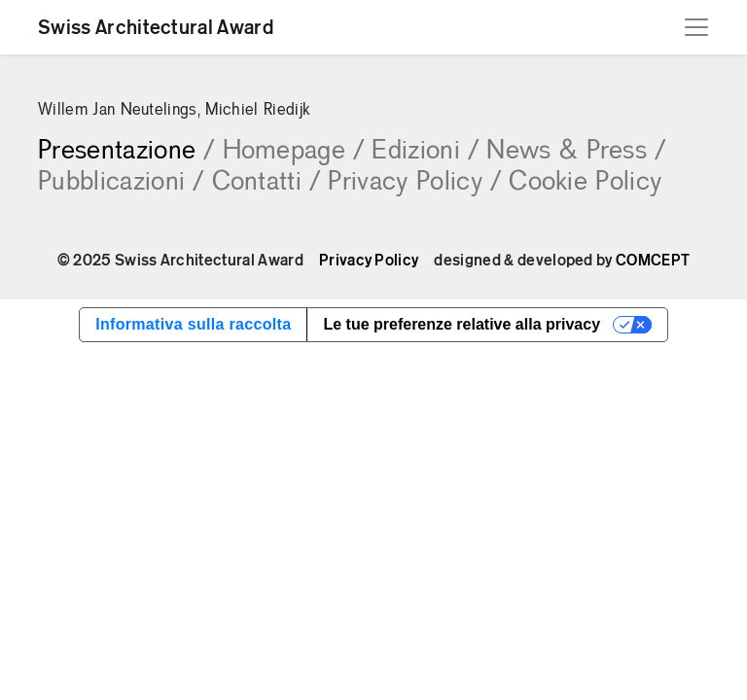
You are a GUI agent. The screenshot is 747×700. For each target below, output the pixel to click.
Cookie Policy (585, 183)
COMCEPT (653, 261)
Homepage (294, 152)
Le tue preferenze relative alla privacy (462, 324)
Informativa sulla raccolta (193, 324)
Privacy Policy (414, 183)
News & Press (576, 152)
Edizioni (425, 152)
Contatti (267, 183)
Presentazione (126, 152)
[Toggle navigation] (696, 27)
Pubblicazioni (121, 183)
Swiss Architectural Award (156, 27)
